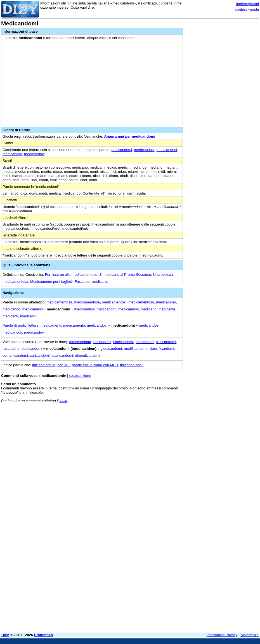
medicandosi (167, 150)
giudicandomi (111, 349)
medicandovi (34, 154)
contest (241, 9)
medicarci (28, 316)
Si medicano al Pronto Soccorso (125, 275)
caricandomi (40, 355)
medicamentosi (114, 302)
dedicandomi (122, 150)
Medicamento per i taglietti (51, 282)
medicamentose (87, 302)
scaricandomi (62, 355)
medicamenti (51, 325)
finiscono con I (132, 365)
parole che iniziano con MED (95, 365)
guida (254, 9)
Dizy (5, 635)
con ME (64, 365)
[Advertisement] (217, 442)
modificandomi (136, 349)
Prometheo (44, 635)
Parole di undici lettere (21, 325)
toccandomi (145, 342)
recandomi (11, 349)
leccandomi (102, 342)
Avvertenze (250, 635)
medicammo (166, 302)
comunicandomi (15, 355)
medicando (11, 309)
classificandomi (162, 349)
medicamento (74, 325)
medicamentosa (60, 302)
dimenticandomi (88, 355)
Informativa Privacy (222, 635)
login (63, 401)
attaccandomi (80, 342)
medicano (148, 309)
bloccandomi (123, 342)
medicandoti (12, 154)
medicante (167, 309)
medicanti (10, 316)
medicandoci (144, 150)
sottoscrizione (80, 376)
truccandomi (166, 342)
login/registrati (248, 4)
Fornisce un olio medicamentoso (71, 275)
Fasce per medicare (91, 282)
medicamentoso (141, 302)
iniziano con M (44, 365)
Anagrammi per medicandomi (130, 136)
